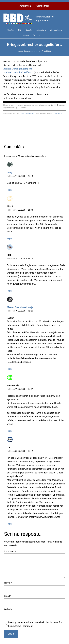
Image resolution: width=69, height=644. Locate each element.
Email (8, 596)
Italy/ (5, 108)
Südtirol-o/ (11, 108)
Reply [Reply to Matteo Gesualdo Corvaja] (9, 369)
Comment (10, 551)
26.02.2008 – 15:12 (24, 451)
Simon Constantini (31, 51)
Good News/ (45, 105)
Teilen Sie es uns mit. (28, 113)
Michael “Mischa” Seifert (17, 72)
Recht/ (36, 105)
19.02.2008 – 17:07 (24, 389)
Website (8, 609)
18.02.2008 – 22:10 (24, 259)
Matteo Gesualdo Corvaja (20, 307)
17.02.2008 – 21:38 (24, 210)
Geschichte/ (19, 105)
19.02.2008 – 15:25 (24, 311)
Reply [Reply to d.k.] (9, 524)
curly (9, 173)
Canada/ (62, 105)
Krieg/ (26, 105)
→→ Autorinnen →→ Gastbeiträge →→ (34, 6)
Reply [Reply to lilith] (9, 291)
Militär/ (31, 105)
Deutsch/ (24, 108)
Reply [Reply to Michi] (9, 239)
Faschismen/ (10, 105)
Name (8, 583)
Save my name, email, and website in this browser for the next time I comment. (35, 624)
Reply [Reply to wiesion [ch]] (9, 431)
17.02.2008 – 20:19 (24, 176)
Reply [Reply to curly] (9, 190)
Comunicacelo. (58, 113)
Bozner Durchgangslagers (18, 69)
